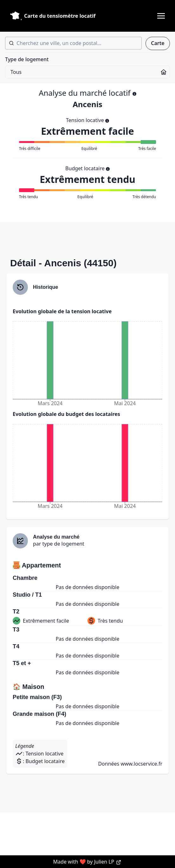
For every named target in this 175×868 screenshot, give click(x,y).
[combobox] (73, 43)
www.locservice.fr (141, 764)
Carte (158, 43)
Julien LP (108, 862)
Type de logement (27, 59)
